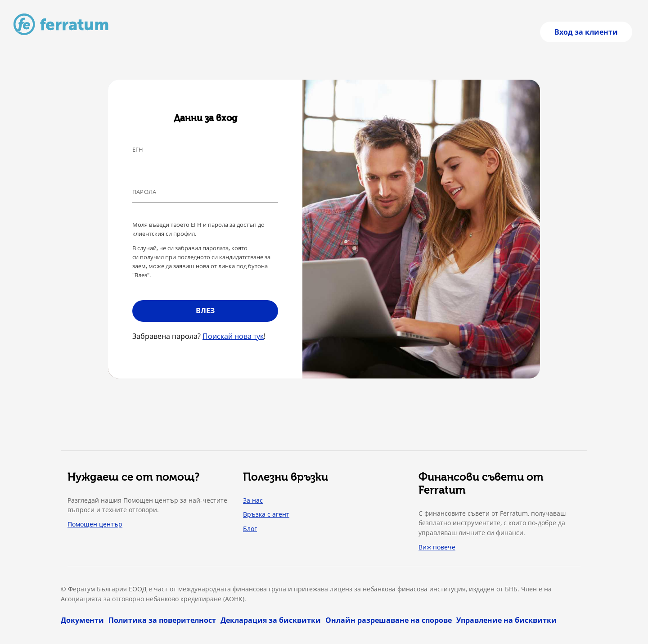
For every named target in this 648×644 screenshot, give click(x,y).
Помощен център (95, 524)
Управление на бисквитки (506, 620)
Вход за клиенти (586, 32)
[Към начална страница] (61, 24)
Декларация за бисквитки (271, 620)
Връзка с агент (266, 514)
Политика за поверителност (162, 620)
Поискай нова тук (233, 336)
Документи (82, 620)
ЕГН (138, 149)
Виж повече (437, 547)
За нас (253, 500)
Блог (250, 529)
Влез (205, 311)
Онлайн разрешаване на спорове (389, 620)
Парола (144, 192)
